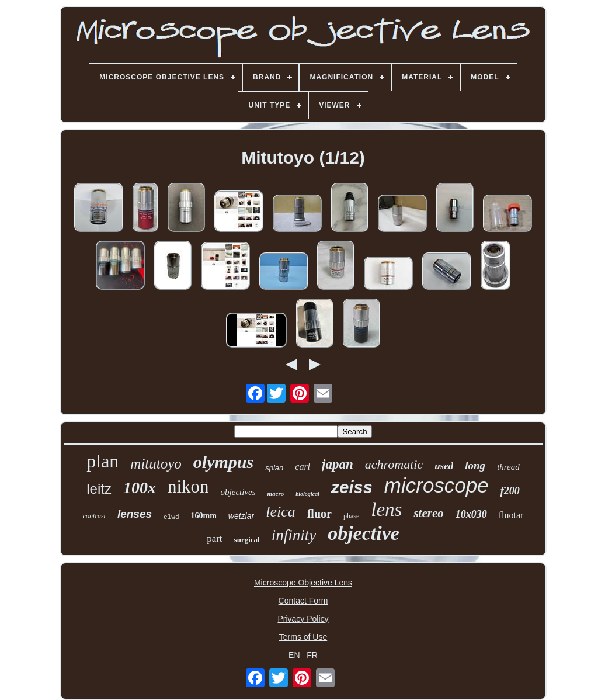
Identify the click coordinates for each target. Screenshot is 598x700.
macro (276, 494)
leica (281, 512)
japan (338, 464)
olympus (223, 462)
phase (351, 516)
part (214, 538)
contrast (94, 516)
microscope (437, 485)
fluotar (511, 515)
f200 (510, 491)
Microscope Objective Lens (303, 583)
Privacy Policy (303, 619)
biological (307, 494)
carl (303, 467)
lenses (135, 514)
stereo (428, 513)
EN (294, 655)
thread (508, 467)
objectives (238, 492)
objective (364, 533)
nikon (188, 486)
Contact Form (303, 601)
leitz (99, 489)
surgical (247, 540)
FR (312, 655)
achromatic (394, 464)
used (444, 466)
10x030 (471, 514)
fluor (319, 514)
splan (274, 468)
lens (386, 510)
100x (140, 488)
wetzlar (241, 516)
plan (102, 461)
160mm (203, 516)
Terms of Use (303, 637)
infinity (294, 535)
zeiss (352, 487)
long (475, 465)
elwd (171, 517)
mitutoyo (156, 464)
